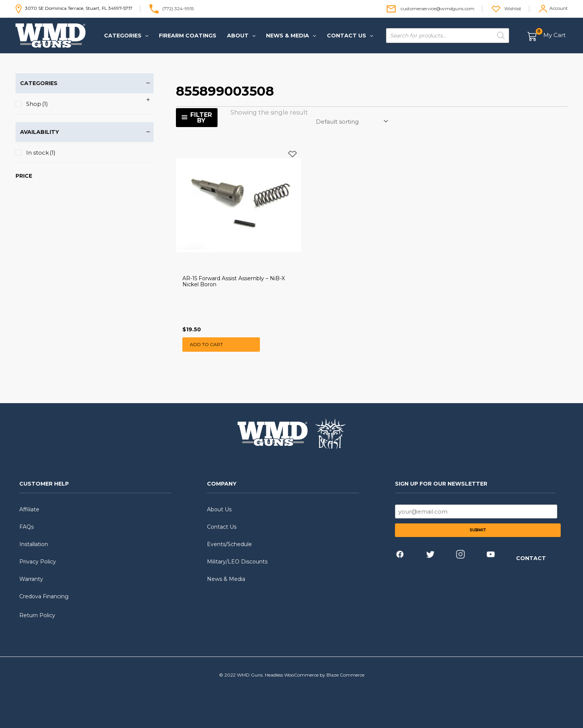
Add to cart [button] (207, 344)
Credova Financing (44, 596)
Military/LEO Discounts (237, 562)
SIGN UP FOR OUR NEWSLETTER (441, 484)
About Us (219, 509)
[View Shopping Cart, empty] (547, 36)
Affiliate (29, 509)
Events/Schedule (229, 544)
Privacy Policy (38, 562)
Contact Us (222, 527)
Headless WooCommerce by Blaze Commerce (315, 675)
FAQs (26, 527)
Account (559, 8)
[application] (145, 36)
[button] (126, 36)
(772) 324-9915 (178, 8)
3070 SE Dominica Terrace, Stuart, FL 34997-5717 (74, 8)
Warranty (31, 579)
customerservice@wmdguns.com (438, 8)
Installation (34, 544)
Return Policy (37, 615)
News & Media (226, 579)
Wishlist (513, 8)
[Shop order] (351, 121)
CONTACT (531, 558)
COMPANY (222, 484)
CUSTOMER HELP (44, 484)
